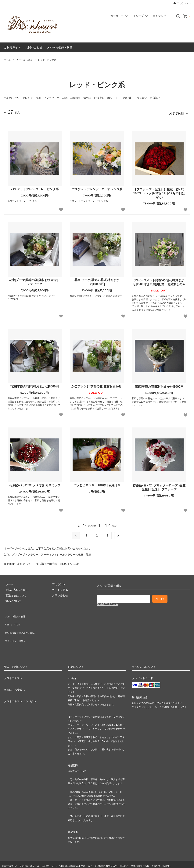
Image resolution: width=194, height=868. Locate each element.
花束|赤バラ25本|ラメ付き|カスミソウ (35, 483)
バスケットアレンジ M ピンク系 (35, 187)
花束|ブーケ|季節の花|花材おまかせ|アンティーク (35, 280)
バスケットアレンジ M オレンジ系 (97, 187)
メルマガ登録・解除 (60, 47)
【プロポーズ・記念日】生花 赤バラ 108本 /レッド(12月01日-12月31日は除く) (160, 192)
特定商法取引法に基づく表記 (21, 625)
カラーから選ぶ (24, 60)
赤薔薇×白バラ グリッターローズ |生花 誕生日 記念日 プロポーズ (159, 486)
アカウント (183, 3)
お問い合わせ (34, 47)
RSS (7, 619)
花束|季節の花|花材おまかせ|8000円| (35, 385)
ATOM (15, 619)
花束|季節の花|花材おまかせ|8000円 (159, 385)
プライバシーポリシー (17, 630)
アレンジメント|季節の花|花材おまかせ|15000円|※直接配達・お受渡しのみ (159, 281)
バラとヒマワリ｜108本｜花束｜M (97, 483)
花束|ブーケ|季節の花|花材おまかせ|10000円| (97, 280)
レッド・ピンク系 (47, 60)
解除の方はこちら (108, 603)
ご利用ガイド (12, 47)
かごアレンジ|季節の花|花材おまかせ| (97, 385)
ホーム (7, 60)
